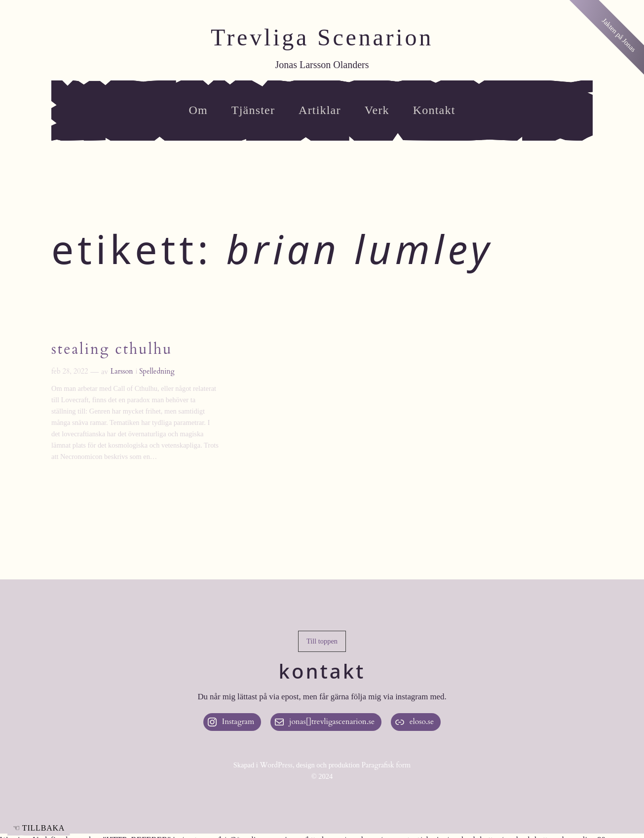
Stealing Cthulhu (112, 350)
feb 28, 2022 (70, 371)
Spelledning (157, 371)
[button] (322, 642)
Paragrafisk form (386, 765)
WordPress (276, 765)
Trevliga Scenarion (322, 37)
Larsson (122, 371)
